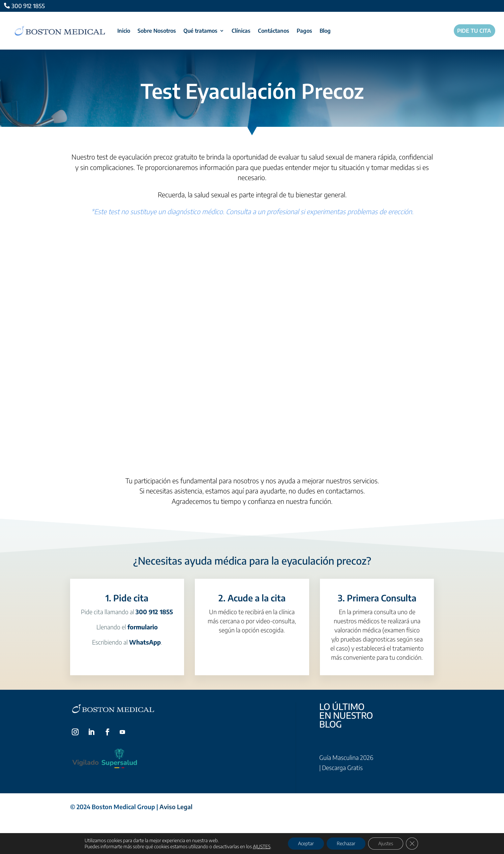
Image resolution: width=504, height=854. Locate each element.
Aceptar (306, 843)
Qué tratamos (200, 31)
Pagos (304, 31)
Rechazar (346, 843)
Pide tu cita (474, 31)
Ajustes (386, 843)
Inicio (124, 31)
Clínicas (241, 31)
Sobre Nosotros (157, 31)
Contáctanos (274, 31)
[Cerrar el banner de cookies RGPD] (412, 844)
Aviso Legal (176, 807)
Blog (325, 31)
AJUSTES (262, 846)
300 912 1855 (28, 6)
